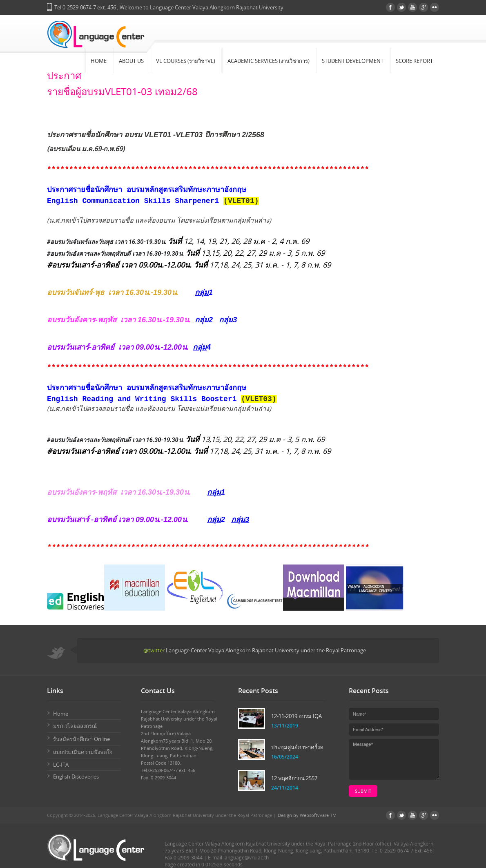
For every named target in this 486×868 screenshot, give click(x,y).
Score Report (414, 61)
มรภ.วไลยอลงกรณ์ (75, 726)
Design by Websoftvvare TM (307, 815)
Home (99, 61)
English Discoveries (76, 777)
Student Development (353, 61)
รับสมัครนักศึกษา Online (81, 739)
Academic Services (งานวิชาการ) (269, 61)
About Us (131, 61)
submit (363, 791)
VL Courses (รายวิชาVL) (186, 61)
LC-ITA (61, 765)
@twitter (154, 650)
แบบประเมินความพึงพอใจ (83, 752)
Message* (394, 759)
